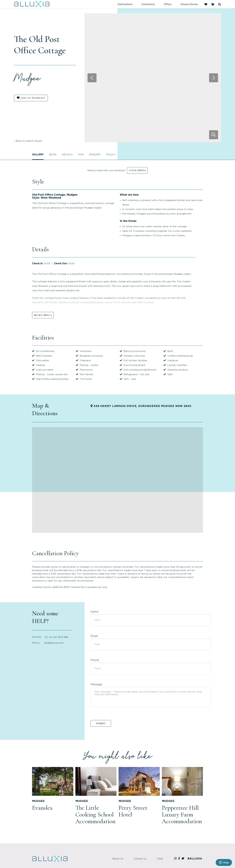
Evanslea (42, 808)
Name (94, 612)
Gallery (38, 155)
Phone (95, 660)
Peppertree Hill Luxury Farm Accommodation (182, 814)
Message (96, 685)
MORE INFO (42, 315)
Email (94, 636)
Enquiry (95, 155)
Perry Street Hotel (133, 811)
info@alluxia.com (54, 643)
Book (53, 155)
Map (81, 155)
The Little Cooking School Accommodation (95, 814)
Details (67, 155)
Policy (111, 155)
